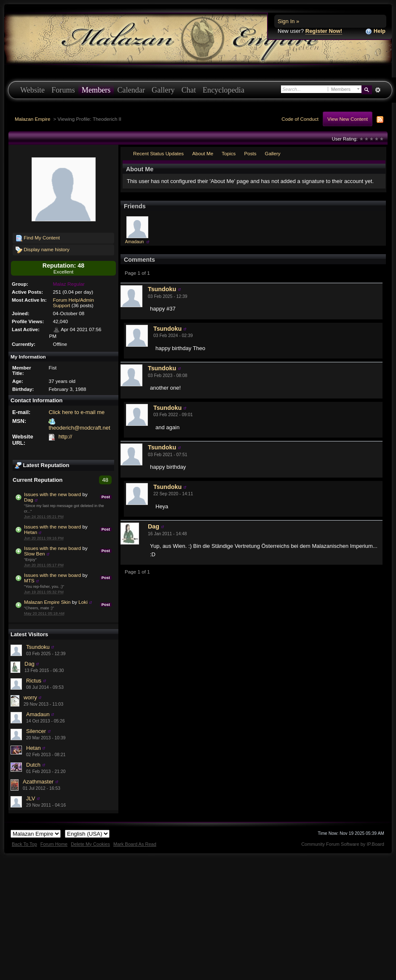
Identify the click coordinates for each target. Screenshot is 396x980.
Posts (250, 153)
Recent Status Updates (158, 153)
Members (96, 90)
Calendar (131, 90)
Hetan (31, 532)
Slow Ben (34, 554)
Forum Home (54, 844)
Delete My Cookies (90, 844)
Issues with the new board (52, 494)
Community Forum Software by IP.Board (343, 844)
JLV (31, 798)
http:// (66, 437)
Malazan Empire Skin (47, 602)
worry (30, 697)
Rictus (34, 681)
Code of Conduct (300, 119)
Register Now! (324, 31)
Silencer (36, 731)
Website (32, 90)
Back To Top (24, 844)
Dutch (33, 765)
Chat (189, 90)
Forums (63, 90)
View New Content (348, 119)
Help (375, 31)
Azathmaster (38, 782)
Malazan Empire (32, 119)
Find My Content (38, 238)
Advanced (378, 90)
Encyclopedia (223, 90)
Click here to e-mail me (76, 412)
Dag (28, 500)
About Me (203, 153)
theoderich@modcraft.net (79, 428)
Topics (229, 153)
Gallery (163, 90)
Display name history (43, 250)
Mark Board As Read (135, 844)
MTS (29, 580)
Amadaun (38, 714)
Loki (83, 602)
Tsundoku (38, 647)
